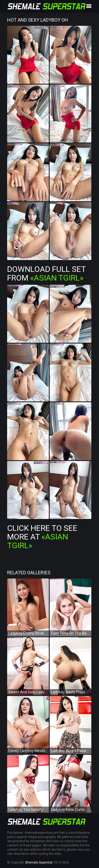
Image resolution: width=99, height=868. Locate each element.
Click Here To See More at (42, 537)
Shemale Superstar (39, 862)
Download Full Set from (46, 273)
